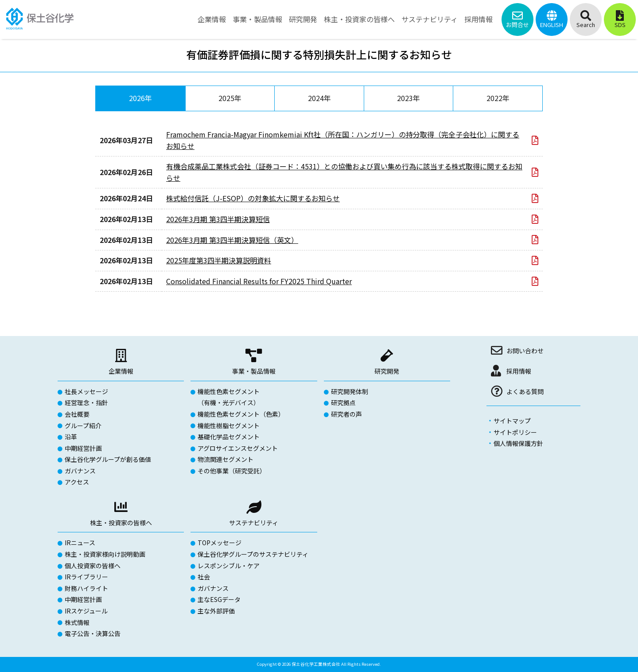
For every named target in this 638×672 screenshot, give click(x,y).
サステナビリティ (254, 523)
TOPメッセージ (220, 543)
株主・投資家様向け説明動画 (105, 554)
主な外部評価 (216, 611)
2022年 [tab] (498, 98)
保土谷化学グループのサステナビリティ (253, 554)
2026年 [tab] (140, 98)
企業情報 (121, 371)
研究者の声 (346, 414)
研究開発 (387, 371)
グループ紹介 (83, 426)
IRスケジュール (86, 611)
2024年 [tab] (319, 98)
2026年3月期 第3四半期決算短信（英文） (232, 240)
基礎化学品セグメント (229, 437)
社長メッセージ (86, 391)
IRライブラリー (86, 577)
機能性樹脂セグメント (229, 426)
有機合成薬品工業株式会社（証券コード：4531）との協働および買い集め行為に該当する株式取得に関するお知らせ (344, 172)
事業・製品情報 (254, 371)
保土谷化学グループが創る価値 (108, 459)
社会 (204, 577)
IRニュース (80, 543)
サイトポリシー (515, 432)
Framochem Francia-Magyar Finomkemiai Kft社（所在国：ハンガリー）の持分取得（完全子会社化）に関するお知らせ (343, 140)
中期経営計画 (83, 448)
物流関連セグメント (226, 459)
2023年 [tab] (408, 98)
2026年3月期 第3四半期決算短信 (218, 219)
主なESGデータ (219, 599)
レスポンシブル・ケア (229, 566)
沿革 (71, 437)
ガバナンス (80, 471)
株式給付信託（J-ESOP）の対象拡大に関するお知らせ (253, 198)
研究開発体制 (350, 391)
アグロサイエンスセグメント (238, 448)
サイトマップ (512, 421)
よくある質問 (525, 391)
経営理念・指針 (86, 402)
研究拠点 (343, 402)
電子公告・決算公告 (93, 633)
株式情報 (77, 622)
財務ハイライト (86, 588)
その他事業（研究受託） (232, 471)
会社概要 (77, 414)
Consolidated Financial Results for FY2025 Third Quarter (259, 281)
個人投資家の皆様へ (93, 566)
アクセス (77, 482)
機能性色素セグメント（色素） (241, 414)
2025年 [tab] (230, 98)
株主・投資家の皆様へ (121, 523)
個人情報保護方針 (518, 443)
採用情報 (519, 371)
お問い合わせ (525, 351)
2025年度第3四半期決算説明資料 (219, 260)
